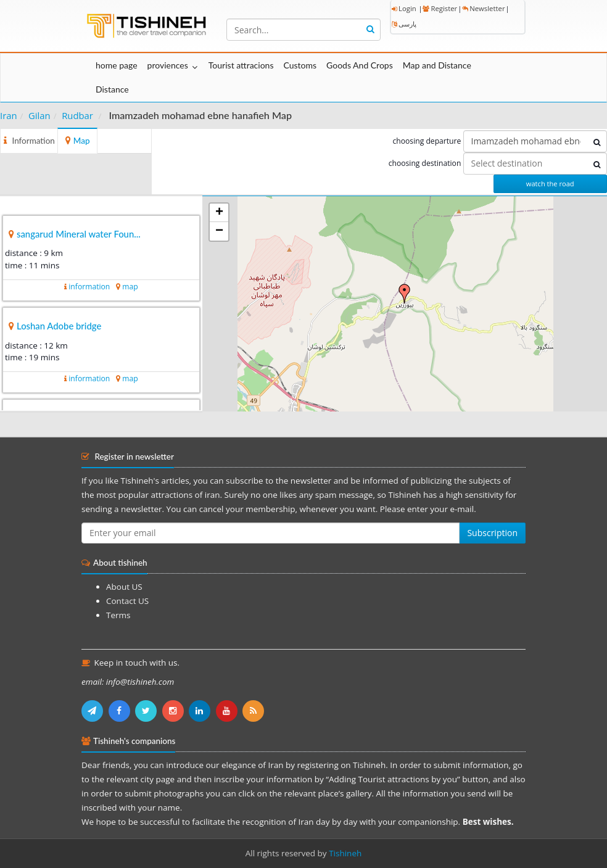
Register (440, 8)
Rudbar (77, 115)
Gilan (39, 115)
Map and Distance (437, 65)
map (130, 287)
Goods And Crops (360, 65)
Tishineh (345, 853)
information (89, 287)
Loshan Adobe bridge (59, 326)
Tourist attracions (241, 65)
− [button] (219, 231)
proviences (168, 65)
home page (117, 65)
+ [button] (219, 213)
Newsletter (483, 8)
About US (124, 587)
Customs (300, 65)
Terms (118, 615)
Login (404, 8)
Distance (112, 89)
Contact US (127, 601)
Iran (9, 115)
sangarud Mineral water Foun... (79, 234)
